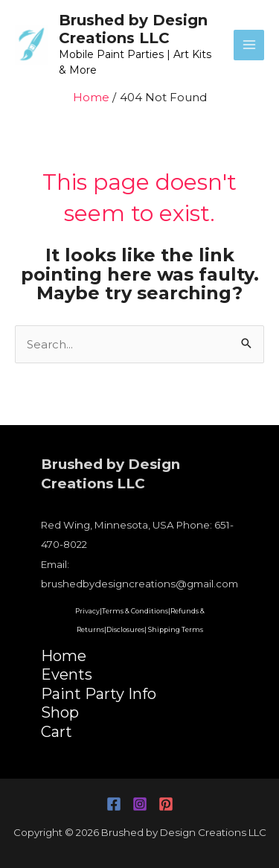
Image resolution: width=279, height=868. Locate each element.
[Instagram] (140, 804)
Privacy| (89, 611)
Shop (60, 712)
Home (64, 656)
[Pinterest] (166, 804)
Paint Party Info (99, 694)
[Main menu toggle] (249, 45)
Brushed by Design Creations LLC (133, 29)
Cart (57, 732)
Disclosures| (126, 629)
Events (67, 674)
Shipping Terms (176, 629)
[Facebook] (114, 804)
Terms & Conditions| (136, 611)
